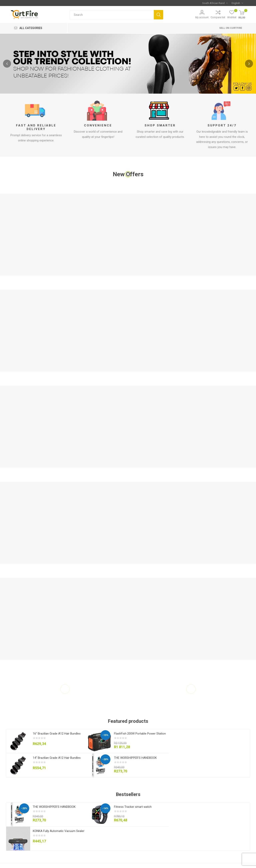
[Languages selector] (237, 3)
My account (202, 17)
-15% (105, 735)
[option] (128, 64)
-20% (105, 759)
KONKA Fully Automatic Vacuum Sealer (59, 831)
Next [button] (249, 64)
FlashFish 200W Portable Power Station (140, 734)
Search (158, 15)
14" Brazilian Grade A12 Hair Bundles (57, 758)
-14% (105, 808)
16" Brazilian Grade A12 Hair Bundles (57, 734)
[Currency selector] (215, 3)
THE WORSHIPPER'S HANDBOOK (135, 758)
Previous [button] (7, 64)
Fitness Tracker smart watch (133, 807)
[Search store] (112, 15)
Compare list (218, 17)
